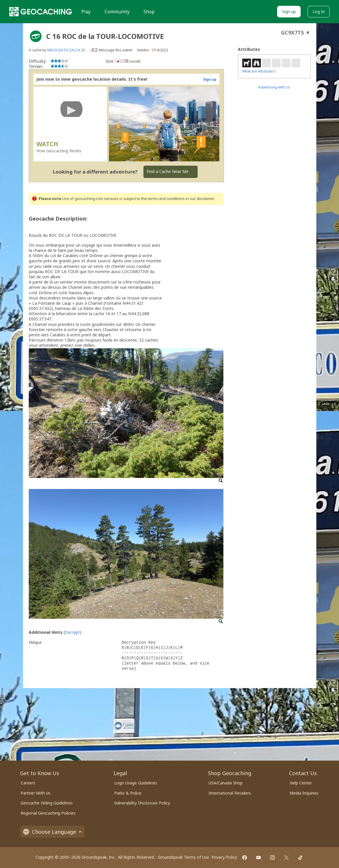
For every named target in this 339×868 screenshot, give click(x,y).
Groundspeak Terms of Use (183, 857)
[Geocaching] (41, 12)
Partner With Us (36, 793)
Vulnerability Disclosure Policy (142, 803)
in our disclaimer (200, 199)
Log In (319, 11)
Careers (28, 783)
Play (86, 12)
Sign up (289, 11)
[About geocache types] (36, 36)
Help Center (301, 783)
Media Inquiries (304, 793)
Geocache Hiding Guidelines (47, 803)
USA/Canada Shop (226, 783)
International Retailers (230, 793)
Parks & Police (128, 793)
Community (117, 12)
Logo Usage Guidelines (136, 783)
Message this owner (116, 50)
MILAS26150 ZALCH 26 (66, 50)
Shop (149, 12)
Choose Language (52, 832)
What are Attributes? (259, 71)
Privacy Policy (224, 857)
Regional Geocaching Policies (48, 813)
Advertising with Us (274, 87)
